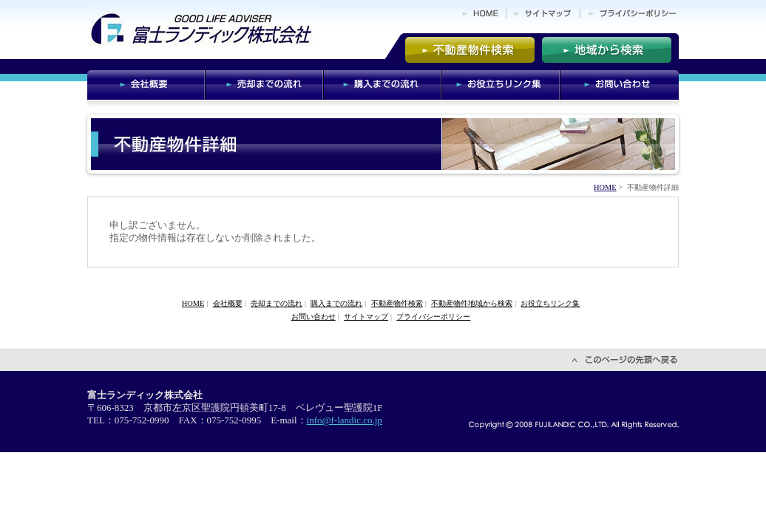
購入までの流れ (336, 303)
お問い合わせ (313, 317)
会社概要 (228, 303)
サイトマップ (366, 317)
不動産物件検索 (397, 303)
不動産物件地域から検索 (472, 303)
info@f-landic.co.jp (345, 420)
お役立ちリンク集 (550, 303)
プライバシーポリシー (433, 317)
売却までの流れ (277, 303)
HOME (605, 187)
